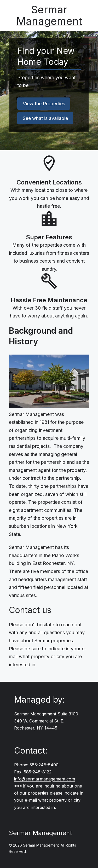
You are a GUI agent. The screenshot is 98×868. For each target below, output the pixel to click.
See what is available (45, 118)
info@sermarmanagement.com (45, 779)
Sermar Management (49, 15)
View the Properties (44, 104)
